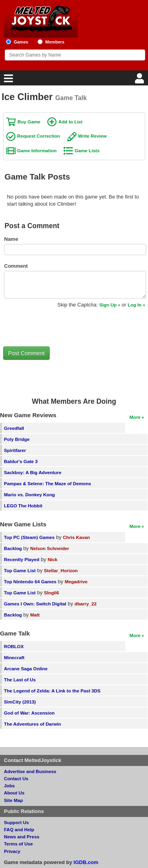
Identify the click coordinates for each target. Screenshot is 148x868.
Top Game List (20, 570)
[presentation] (63, 327)
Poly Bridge (17, 439)
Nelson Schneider (50, 548)
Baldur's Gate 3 (21, 461)
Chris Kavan (76, 537)
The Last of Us (20, 680)
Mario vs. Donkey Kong (29, 495)
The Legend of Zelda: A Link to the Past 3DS (52, 691)
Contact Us (16, 778)
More (135, 417)
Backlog (13, 548)
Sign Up (108, 305)
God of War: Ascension (29, 713)
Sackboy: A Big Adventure (33, 472)
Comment (16, 266)
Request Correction (39, 136)
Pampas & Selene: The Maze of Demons (48, 483)
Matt (35, 615)
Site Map (13, 800)
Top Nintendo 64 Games (30, 582)
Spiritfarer (15, 450)
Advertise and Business (30, 771)
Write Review (93, 136)
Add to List (70, 122)
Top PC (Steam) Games (29, 537)
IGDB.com (86, 862)
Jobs (9, 786)
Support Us (16, 822)
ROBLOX (14, 646)
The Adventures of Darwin (32, 724)
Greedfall (14, 428)
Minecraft (14, 657)
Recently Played (22, 559)
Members (55, 42)
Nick (53, 559)
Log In (134, 305)
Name (11, 239)
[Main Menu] (7, 80)
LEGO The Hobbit (23, 506)
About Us (14, 793)
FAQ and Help (19, 829)
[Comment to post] (75, 285)
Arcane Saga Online (26, 668)
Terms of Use (18, 844)
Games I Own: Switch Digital (35, 604)
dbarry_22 (86, 604)
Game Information (37, 150)
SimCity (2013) (20, 702)
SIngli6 (51, 593)
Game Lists (87, 150)
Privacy (12, 851)
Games (21, 42)
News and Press (22, 837)
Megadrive (76, 582)
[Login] (141, 80)
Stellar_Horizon (61, 570)
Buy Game (29, 122)
